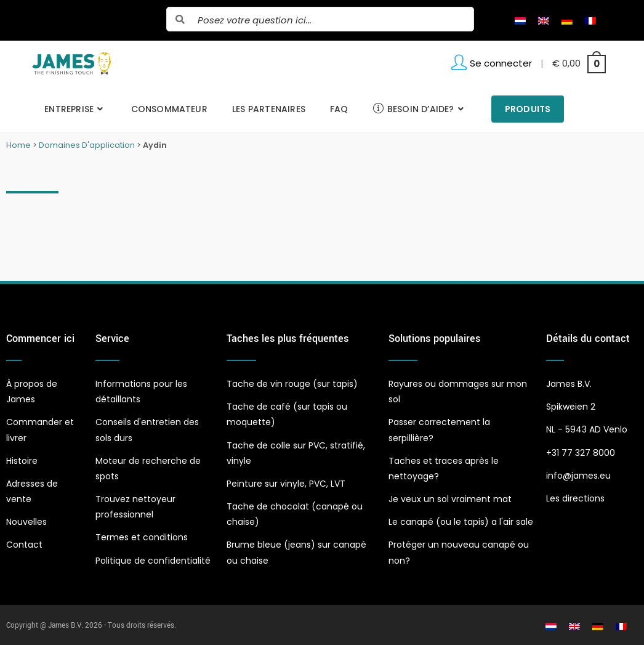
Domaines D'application (87, 145)
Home (18, 145)
